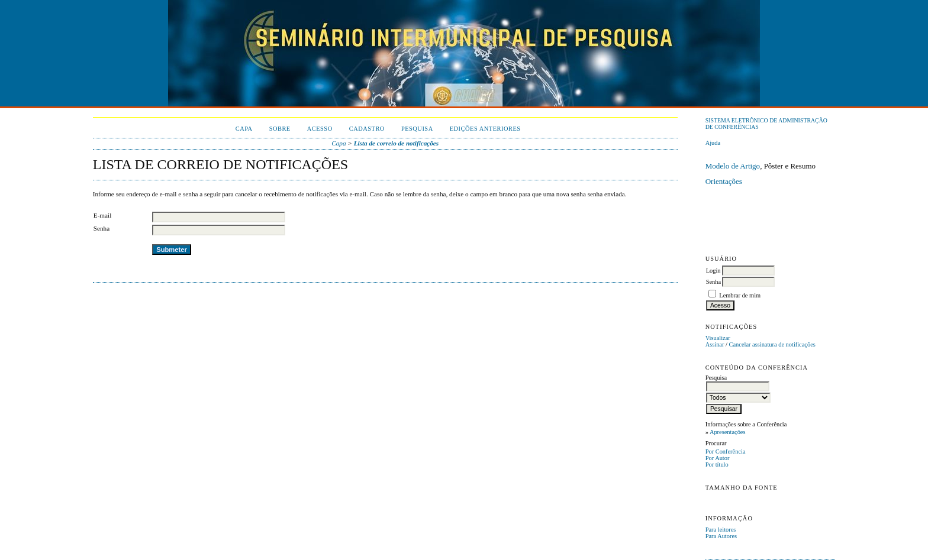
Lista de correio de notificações (397, 143)
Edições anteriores (485, 129)
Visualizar (718, 338)
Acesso (320, 129)
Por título (717, 464)
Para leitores (721, 530)
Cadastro (367, 129)
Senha (713, 282)
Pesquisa (417, 129)
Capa (244, 129)
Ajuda (713, 143)
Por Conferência (726, 451)
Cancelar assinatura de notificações (772, 344)
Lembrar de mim (740, 295)
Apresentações (728, 432)
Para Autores (721, 536)
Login (713, 271)
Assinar (715, 344)
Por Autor (718, 458)
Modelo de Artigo (733, 166)
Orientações (724, 181)
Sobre (280, 129)
